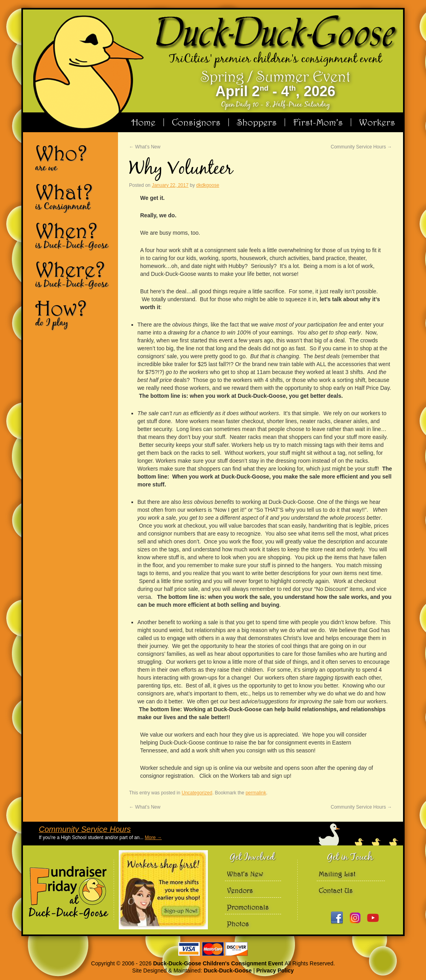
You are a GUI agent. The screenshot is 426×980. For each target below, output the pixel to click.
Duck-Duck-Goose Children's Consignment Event (219, 963)
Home (144, 122)
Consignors (196, 122)
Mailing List (337, 874)
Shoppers (257, 122)
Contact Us (336, 890)
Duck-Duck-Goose (227, 971)
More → (153, 838)
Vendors (240, 890)
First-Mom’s (318, 122)
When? (74, 235)
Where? (74, 274)
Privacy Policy (275, 971)
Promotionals (248, 907)
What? (74, 196)
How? (74, 313)
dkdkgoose (208, 185)
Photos (238, 924)
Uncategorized (197, 793)
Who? (74, 158)
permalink (256, 793)
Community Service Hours (361, 147)
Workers (377, 122)
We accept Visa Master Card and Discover (213, 949)
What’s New (145, 147)
